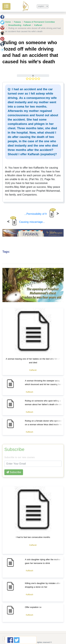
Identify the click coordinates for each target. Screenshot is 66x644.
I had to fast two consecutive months (33, 537)
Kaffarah (38, 25)
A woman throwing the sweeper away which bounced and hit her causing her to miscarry (44, 384)
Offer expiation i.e (33, 607)
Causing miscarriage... (28, 222)
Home (8, 22)
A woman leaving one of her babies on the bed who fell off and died (33, 361)
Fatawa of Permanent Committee (39, 22)
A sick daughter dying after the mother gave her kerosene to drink (43, 561)
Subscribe (14, 449)
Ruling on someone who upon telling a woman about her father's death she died (44, 403)
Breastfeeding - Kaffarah (20, 25)
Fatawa (17, 22)
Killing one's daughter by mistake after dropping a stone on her (43, 585)
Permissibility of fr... (40, 214)
